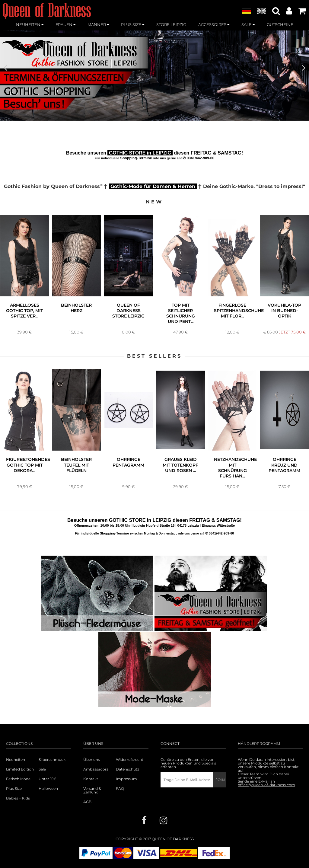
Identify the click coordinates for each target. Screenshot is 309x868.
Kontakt (91, 779)
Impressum (126, 779)
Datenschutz (127, 769)
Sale (42, 769)
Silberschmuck (52, 760)
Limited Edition (20, 769)
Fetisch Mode (18, 779)
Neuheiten (16, 760)
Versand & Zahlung (92, 790)
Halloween (48, 789)
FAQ (120, 789)
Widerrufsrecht (130, 760)
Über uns (92, 760)
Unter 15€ (48, 779)
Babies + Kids (18, 798)
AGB (87, 802)
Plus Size (14, 789)
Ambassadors (96, 769)
